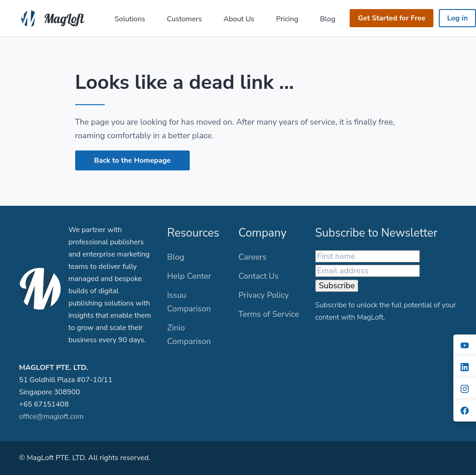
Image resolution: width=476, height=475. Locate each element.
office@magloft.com (51, 417)
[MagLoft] (55, 17)
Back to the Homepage (132, 160)
